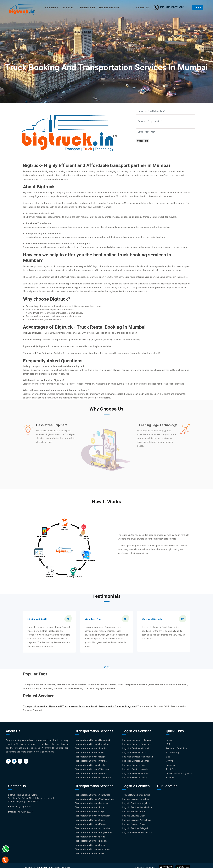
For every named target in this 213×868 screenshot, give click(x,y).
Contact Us (143, 8)
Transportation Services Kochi (90, 764)
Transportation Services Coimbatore (93, 776)
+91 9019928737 (24, 810)
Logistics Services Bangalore (137, 744)
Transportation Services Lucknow (92, 802)
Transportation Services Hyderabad (93, 740)
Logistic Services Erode (134, 814)
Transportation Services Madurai (91, 772)
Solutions (69, 8)
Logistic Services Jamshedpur (137, 805)
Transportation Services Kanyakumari (94, 830)
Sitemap (170, 776)
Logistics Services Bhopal (135, 772)
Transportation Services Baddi (90, 842)
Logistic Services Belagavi (135, 826)
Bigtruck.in (44, 864)
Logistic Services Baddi (134, 810)
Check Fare (143, 141)
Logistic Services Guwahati (136, 797)
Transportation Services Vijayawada (93, 793)
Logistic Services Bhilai (134, 822)
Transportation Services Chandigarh (93, 814)
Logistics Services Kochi (134, 764)
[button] (105, 667)
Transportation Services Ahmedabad (93, 826)
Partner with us (109, 8)
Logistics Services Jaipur (135, 776)
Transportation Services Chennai (91, 760)
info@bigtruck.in (23, 805)
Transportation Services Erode (90, 834)
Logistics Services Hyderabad (137, 740)
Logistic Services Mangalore (136, 802)
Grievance (171, 764)
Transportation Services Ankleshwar (93, 846)
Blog (168, 756)
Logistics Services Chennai (136, 760)
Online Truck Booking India (179, 772)
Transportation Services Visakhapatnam (95, 797)
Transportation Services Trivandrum (93, 768)
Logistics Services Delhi (134, 752)
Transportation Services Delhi (90, 752)
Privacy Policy (173, 752)
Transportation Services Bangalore (92, 744)
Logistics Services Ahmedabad (138, 756)
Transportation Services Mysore (91, 822)
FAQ (168, 744)
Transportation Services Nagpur (91, 756)
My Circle (170, 760)
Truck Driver (172, 768)
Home (169, 740)
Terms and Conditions (177, 748)
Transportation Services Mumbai (91, 748)
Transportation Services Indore (90, 818)
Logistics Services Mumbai (136, 748)
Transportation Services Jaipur (90, 810)
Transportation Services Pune (90, 805)
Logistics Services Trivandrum (137, 830)
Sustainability (87, 8)
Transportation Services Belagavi (91, 838)
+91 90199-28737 (169, 7)
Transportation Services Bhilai (90, 850)
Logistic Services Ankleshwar (137, 818)
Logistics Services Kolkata (135, 768)
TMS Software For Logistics (136, 793)
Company (52, 8)
